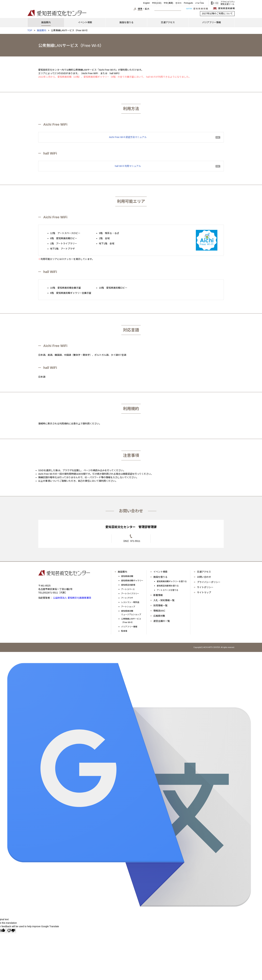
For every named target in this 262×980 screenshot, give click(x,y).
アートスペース (128, 589)
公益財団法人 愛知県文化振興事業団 (72, 598)
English (146, 3)
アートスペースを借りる (168, 590)
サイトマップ (204, 592)
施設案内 (42, 30)
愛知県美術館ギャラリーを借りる (172, 581)
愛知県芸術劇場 (128, 585)
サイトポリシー (205, 587)
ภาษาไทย (200, 3)
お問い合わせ (204, 577)
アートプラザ (127, 598)
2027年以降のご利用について (217, 14)
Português (188, 3)
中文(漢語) (168, 3)
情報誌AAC (159, 611)
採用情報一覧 (160, 606)
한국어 (178, 3)
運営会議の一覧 (162, 621)
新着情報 (158, 595)
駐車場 (124, 631)
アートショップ (128, 607)
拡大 (147, 9)
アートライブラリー (130, 594)
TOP (30, 30)
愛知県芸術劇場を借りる (168, 586)
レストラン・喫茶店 (130, 602)
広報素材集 (159, 616)
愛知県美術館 (127, 576)
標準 (140, 9)
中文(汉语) (157, 3)
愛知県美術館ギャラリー (132, 581)
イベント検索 (160, 572)
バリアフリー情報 (129, 627)
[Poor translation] (11, 931)
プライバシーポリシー (209, 582)
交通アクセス (204, 572)
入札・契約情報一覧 (164, 600)
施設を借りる (160, 577)
